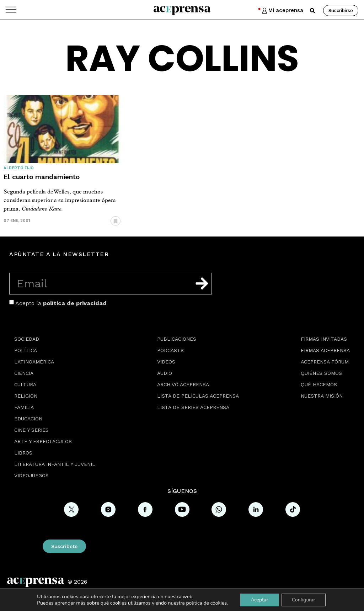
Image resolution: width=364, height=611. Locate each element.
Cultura (25, 384)
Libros (23, 453)
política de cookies (206, 603)
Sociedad (27, 339)
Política (26, 350)
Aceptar (259, 600)
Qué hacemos (319, 384)
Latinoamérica (34, 362)
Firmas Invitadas (324, 339)
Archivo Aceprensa (183, 384)
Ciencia (24, 373)
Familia (24, 407)
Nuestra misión (322, 396)
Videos (166, 362)
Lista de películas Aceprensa (198, 396)
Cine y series (31, 430)
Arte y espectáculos (43, 441)
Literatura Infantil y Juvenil (55, 464)
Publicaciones (177, 339)
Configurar (304, 600)
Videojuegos (31, 475)
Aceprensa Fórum (325, 362)
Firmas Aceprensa (325, 350)
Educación (28, 419)
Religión (26, 396)
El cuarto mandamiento (42, 177)
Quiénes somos (321, 373)
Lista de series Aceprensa (193, 407)
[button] (312, 11)
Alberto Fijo (19, 168)
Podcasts (170, 350)
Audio (165, 373)
